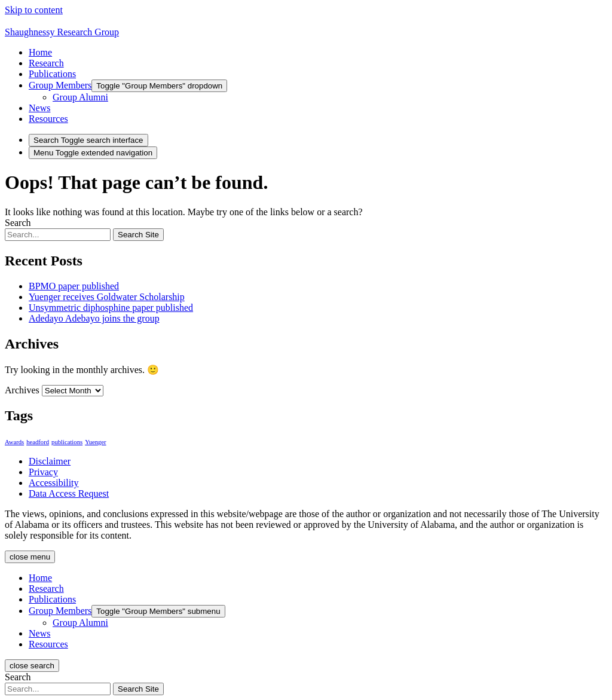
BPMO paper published (74, 286)
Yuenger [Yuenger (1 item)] (96, 442)
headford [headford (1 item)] (38, 442)
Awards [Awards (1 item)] (14, 442)
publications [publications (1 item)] (67, 442)
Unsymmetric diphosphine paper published (111, 308)
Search (18, 223)
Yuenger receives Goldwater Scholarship (107, 297)
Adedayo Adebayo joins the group (94, 318)
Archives (22, 390)
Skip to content (34, 10)
